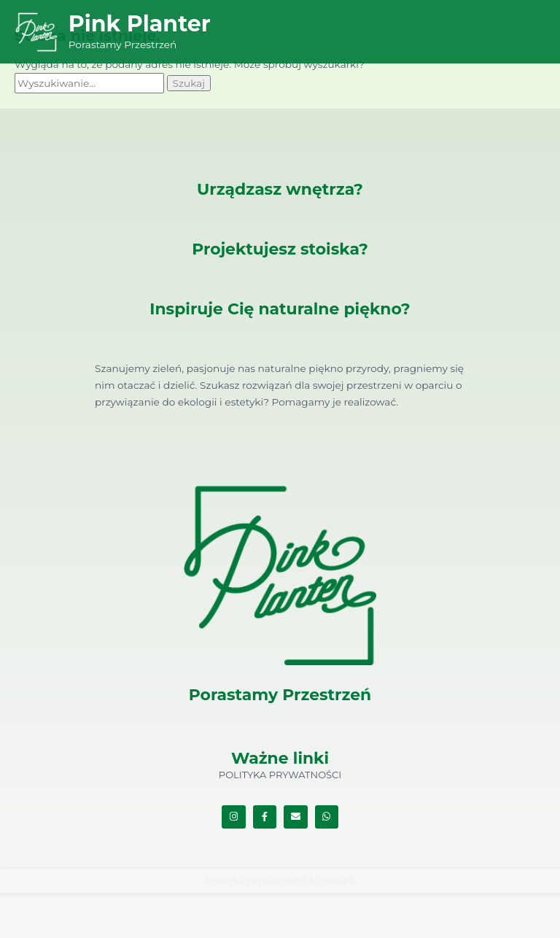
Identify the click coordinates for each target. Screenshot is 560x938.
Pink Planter (140, 24)
